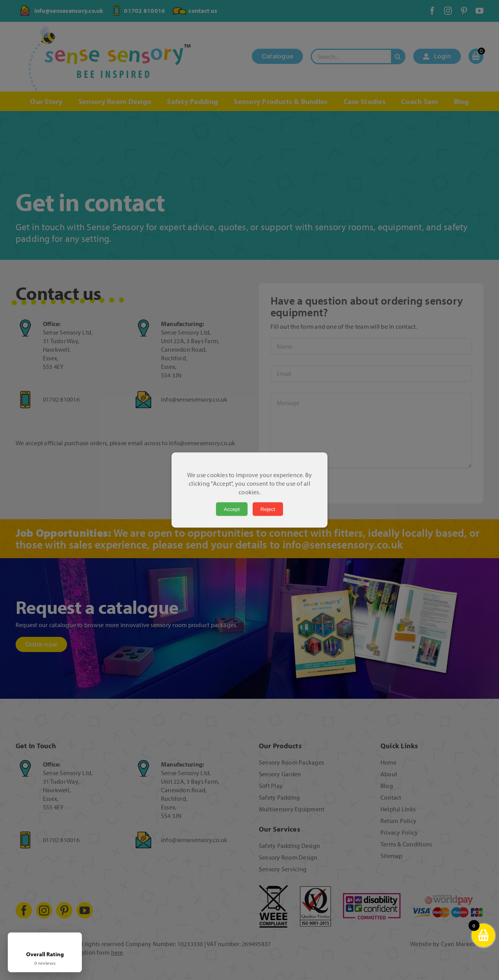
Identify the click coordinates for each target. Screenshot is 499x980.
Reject (268, 509)
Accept (232, 509)
